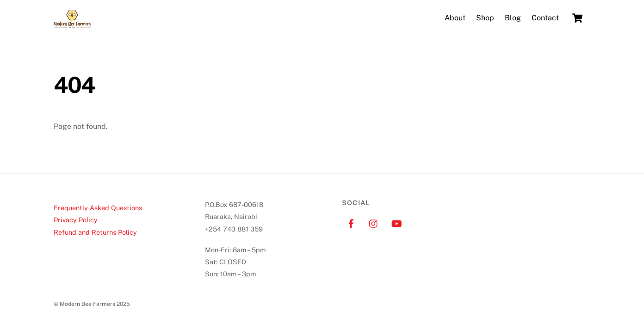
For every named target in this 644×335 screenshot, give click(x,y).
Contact (545, 18)
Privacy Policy (76, 220)
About (455, 18)
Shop (485, 18)
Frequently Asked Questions (98, 208)
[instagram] (374, 222)
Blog (513, 18)
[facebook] (351, 222)
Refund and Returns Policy (95, 232)
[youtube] (396, 222)
